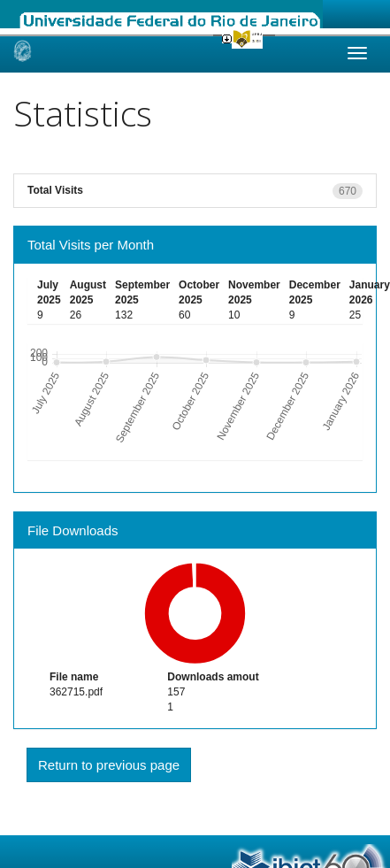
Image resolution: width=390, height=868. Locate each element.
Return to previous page (109, 765)
